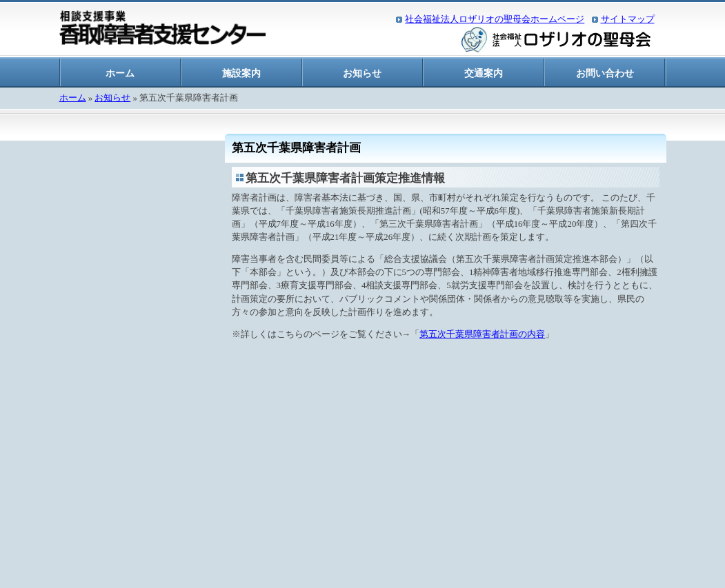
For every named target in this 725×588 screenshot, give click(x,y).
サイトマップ (628, 19)
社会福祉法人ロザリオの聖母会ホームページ (495, 19)
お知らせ (362, 73)
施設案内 (241, 73)
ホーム (120, 73)
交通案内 (484, 73)
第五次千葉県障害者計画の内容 (482, 334)
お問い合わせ (605, 73)
